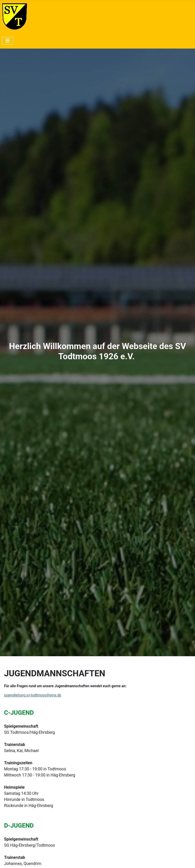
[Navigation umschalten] (8, 41)
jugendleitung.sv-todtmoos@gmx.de (33, 695)
